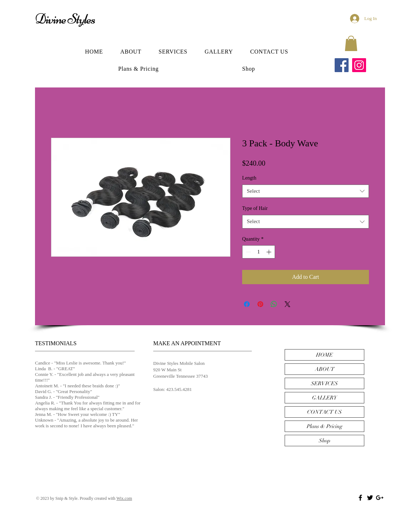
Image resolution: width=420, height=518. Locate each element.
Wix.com (124, 498)
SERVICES (324, 383)
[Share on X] (287, 304)
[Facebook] (342, 65)
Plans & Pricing (325, 426)
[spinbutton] (259, 252)
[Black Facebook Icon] (360, 498)
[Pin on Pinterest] (260, 304)
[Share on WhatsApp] (274, 304)
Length (249, 178)
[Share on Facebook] (247, 304)
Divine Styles (65, 19)
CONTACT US (324, 412)
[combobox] (306, 191)
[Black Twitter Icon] (370, 498)
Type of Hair (255, 208)
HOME (324, 355)
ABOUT (325, 369)
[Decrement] (248, 252)
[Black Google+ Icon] (380, 498)
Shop (325, 441)
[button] (351, 43)
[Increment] (269, 252)
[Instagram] (359, 65)
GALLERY (325, 398)
